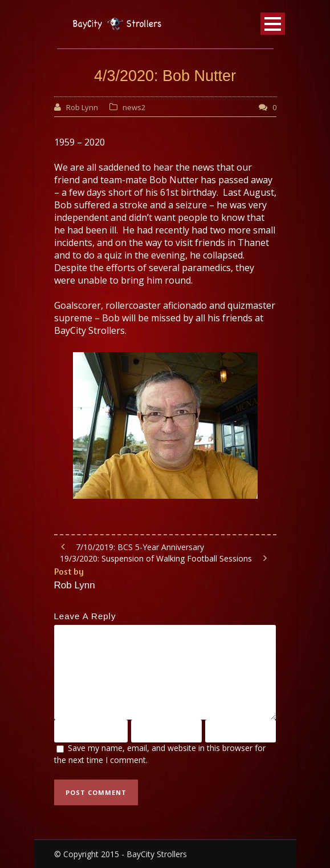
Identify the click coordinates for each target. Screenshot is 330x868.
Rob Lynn (82, 107)
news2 (134, 107)
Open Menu (273, 24)
